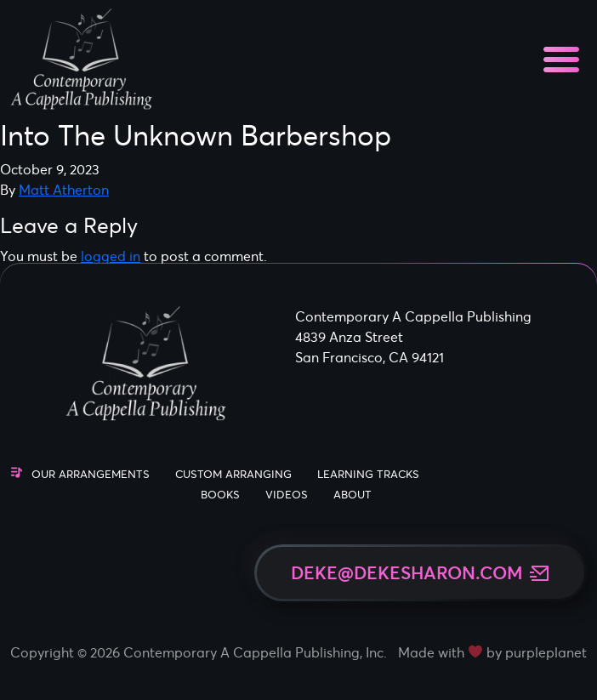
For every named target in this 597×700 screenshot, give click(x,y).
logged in (111, 256)
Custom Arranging (233, 474)
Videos (287, 495)
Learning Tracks (368, 474)
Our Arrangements (91, 474)
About (353, 495)
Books (220, 495)
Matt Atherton (64, 190)
